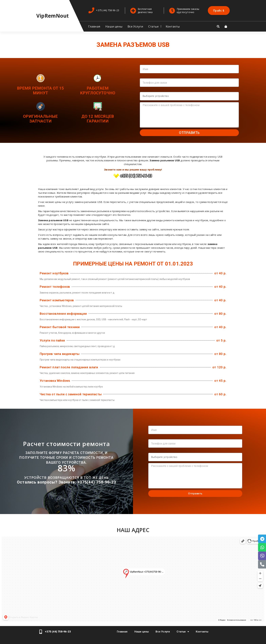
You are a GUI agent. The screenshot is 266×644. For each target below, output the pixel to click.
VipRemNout (53, 16)
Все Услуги (135, 26)
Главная (94, 26)
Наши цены (114, 26)
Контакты (173, 26)
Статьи (153, 26)
